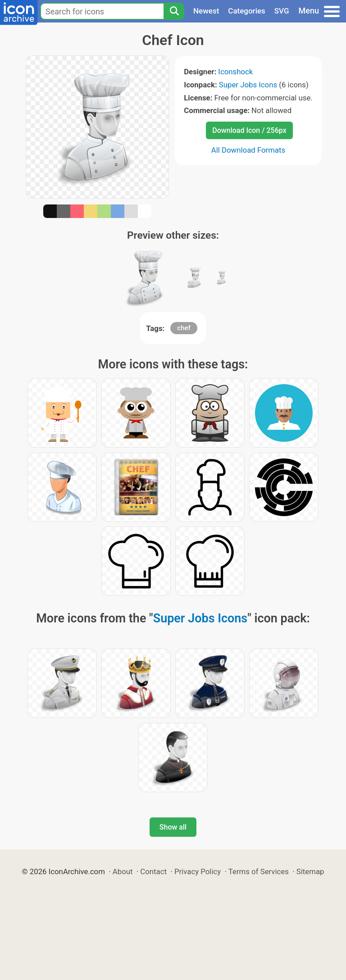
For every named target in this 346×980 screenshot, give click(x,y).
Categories (247, 11)
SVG (282, 11)
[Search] (174, 11)
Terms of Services (259, 871)
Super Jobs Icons (248, 85)
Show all (173, 827)
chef (184, 328)
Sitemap (310, 871)
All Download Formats (248, 150)
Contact (153, 871)
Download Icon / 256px (249, 130)
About (123, 871)
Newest (206, 11)
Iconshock (235, 72)
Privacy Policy (198, 871)
